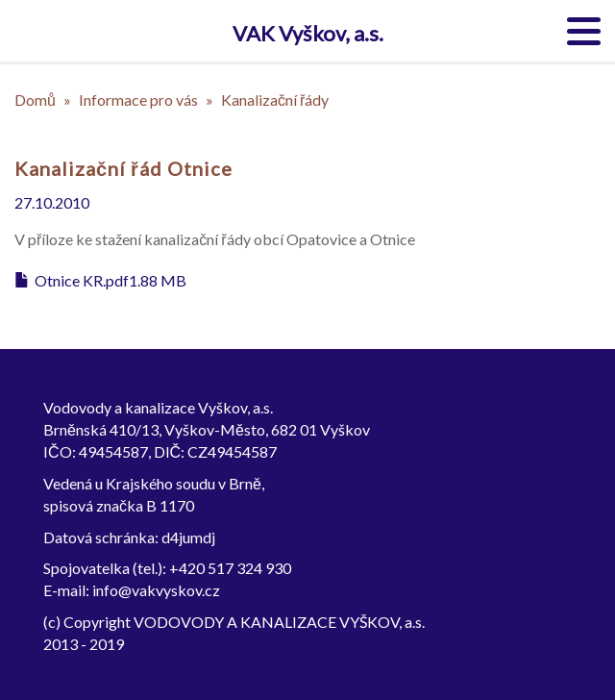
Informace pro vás (138, 100)
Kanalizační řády (275, 100)
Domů (35, 100)
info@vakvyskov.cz (156, 590)
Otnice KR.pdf (82, 280)
